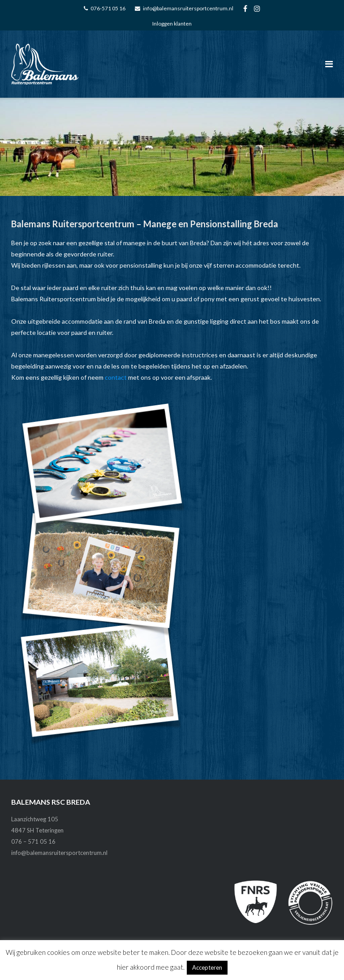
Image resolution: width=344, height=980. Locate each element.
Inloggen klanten (172, 24)
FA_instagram (257, 9)
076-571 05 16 (108, 8)
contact (116, 377)
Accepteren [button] (207, 967)
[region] (172, 147)
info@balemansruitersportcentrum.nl (188, 8)
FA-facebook (245, 9)
